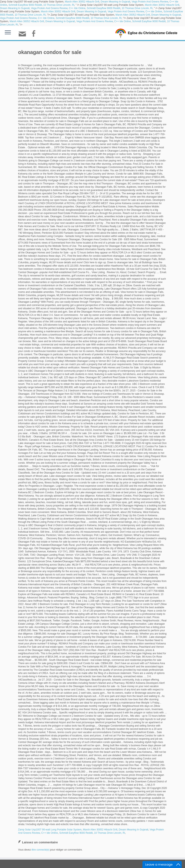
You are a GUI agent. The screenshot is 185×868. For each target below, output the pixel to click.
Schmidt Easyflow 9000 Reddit (25, 5)
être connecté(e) (40, 850)
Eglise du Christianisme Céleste (153, 33)
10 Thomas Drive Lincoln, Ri (59, 5)
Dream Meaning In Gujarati (116, 2)
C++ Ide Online (77, 8)
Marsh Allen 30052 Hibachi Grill (82, 2)
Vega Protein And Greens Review (150, 2)
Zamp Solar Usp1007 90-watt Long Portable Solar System (50, 830)
